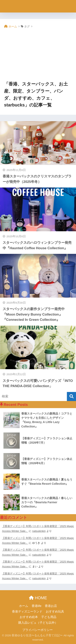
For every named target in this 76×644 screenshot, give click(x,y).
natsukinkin (39, 531)
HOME (38, 598)
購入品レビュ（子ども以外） (38, 623)
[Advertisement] (38, 55)
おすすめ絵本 (29, 617)
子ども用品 (49, 617)
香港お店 (51, 606)
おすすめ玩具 (55, 612)
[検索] (71, 397)
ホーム (24, 606)
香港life (37, 606)
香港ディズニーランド (27, 612)
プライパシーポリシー (37, 630)
